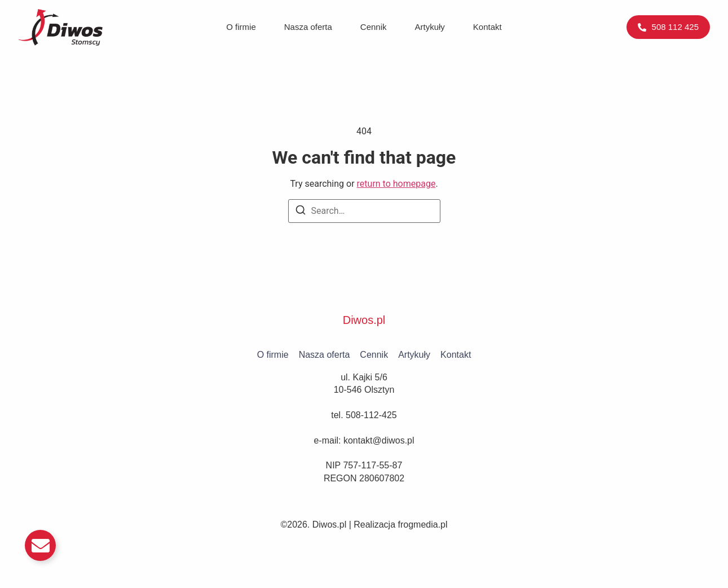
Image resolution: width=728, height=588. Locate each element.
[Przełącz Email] (40, 545)
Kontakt (487, 27)
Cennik (374, 27)
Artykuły (430, 27)
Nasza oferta (308, 27)
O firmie (241, 27)
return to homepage (396, 184)
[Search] (301, 212)
